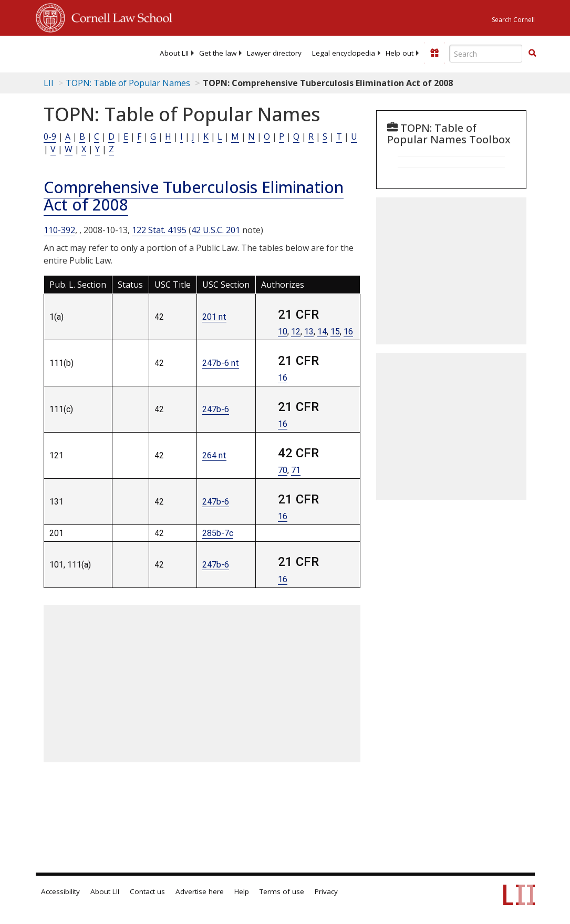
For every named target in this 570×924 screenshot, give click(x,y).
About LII (174, 53)
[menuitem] (174, 53)
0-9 (50, 136)
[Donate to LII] (434, 53)
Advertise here (200, 891)
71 (296, 470)
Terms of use (282, 891)
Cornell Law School (119, 16)
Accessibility (60, 891)
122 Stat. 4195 (159, 230)
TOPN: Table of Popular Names (128, 83)
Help (242, 891)
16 (348, 332)
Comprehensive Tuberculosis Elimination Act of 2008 (194, 196)
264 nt (214, 455)
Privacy (326, 891)
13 (309, 332)
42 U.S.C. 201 (216, 230)
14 (322, 332)
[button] (532, 53)
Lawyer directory (274, 53)
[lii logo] (77, 52)
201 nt (214, 317)
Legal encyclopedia (344, 53)
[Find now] (532, 54)
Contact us (147, 891)
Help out (400, 53)
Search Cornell (513, 20)
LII (49, 83)
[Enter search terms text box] (486, 54)
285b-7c (218, 533)
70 (283, 470)
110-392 (59, 230)
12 (296, 332)
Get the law (218, 53)
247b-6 (216, 409)
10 (283, 332)
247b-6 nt (221, 363)
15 (335, 332)
